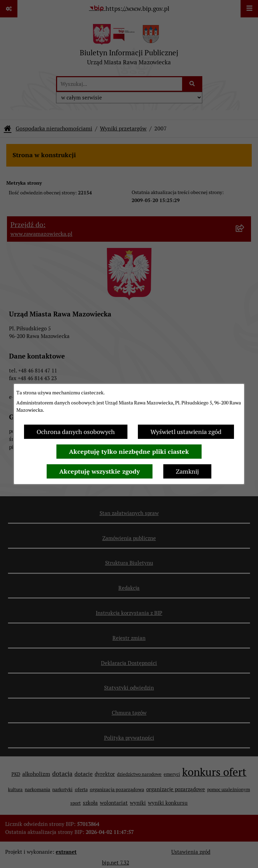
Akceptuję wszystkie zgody (100, 471)
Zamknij (187, 471)
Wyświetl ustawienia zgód (186, 432)
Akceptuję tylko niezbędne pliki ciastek (129, 452)
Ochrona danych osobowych (76, 432)
